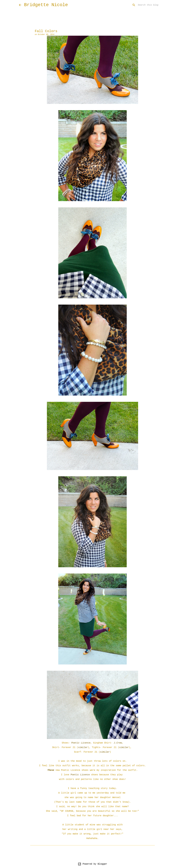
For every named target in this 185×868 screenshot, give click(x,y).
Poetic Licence (81, 743)
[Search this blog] (152, 5)
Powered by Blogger (92, 864)
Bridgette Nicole (46, 5)
